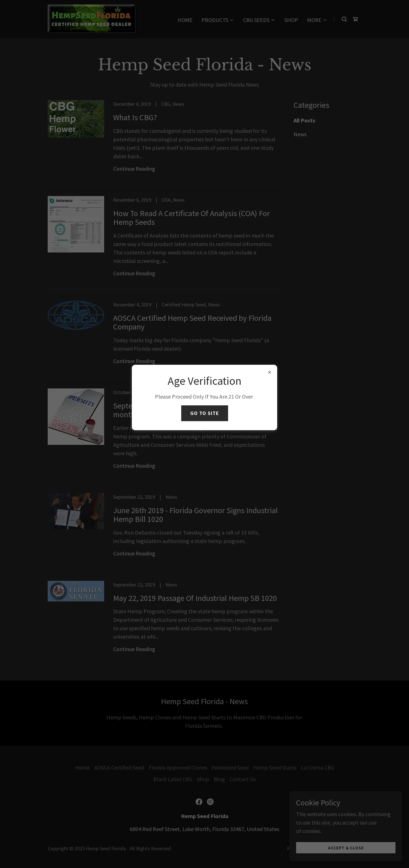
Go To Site (205, 413)
